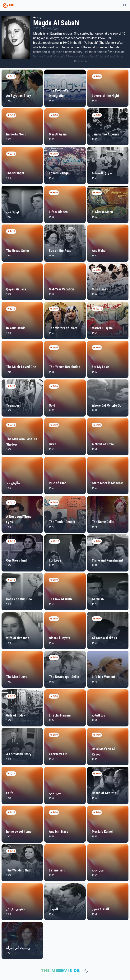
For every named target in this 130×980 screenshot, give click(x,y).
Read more (81, 61)
